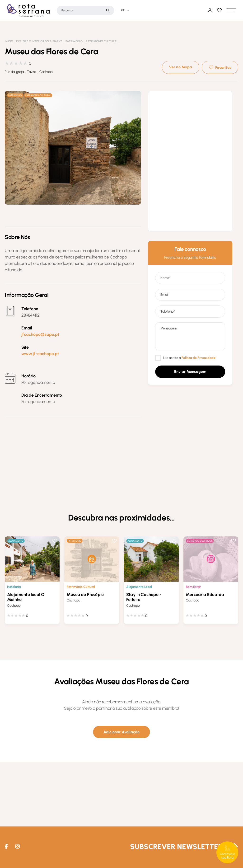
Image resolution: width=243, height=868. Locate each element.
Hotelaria (14, 587)
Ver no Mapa (181, 67)
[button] (231, 10)
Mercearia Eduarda (205, 595)
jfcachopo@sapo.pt (40, 334)
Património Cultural (102, 41)
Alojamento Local (139, 587)
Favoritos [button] (223, 68)
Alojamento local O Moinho (26, 597)
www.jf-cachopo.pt (40, 354)
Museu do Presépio (85, 595)
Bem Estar (193, 587)
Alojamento (16, 541)
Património (74, 41)
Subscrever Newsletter (176, 847)
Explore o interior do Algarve (39, 41)
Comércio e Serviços (200, 541)
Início (9, 41)
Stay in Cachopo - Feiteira (144, 597)
